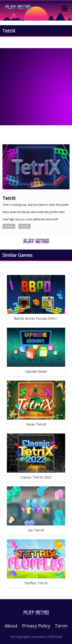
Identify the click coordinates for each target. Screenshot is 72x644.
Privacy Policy (36, 626)
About (11, 626)
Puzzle (25, 226)
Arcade (9, 226)
